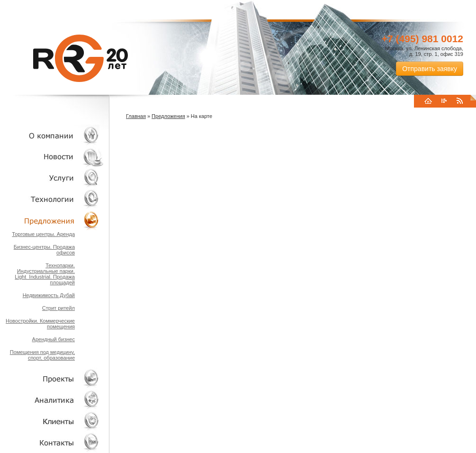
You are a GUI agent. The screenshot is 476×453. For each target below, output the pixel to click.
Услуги (52, 178)
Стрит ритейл (58, 308)
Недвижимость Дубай (49, 295)
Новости (54, 157)
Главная (136, 116)
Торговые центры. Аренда (43, 234)
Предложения (168, 116)
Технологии (52, 199)
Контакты (52, 442)
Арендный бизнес (54, 339)
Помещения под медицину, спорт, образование (42, 355)
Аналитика (52, 400)
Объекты (52, 221)
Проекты (52, 378)
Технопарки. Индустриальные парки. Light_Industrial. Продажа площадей (45, 274)
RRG (81, 58)
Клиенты (52, 421)
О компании (52, 135)
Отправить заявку (430, 69)
